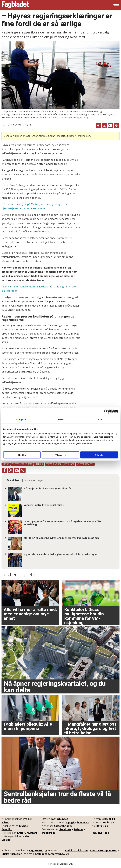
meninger (69, 464)
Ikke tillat (22, 455)
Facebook (65, 829)
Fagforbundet (59, 819)
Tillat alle (99, 455)
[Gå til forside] (15, 5)
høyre (6, 464)
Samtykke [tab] (21, 419)
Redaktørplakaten (76, 850)
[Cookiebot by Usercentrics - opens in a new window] (106, 411)
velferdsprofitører (22, 464)
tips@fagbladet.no (78, 822)
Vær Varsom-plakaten (104, 850)
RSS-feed (104, 833)
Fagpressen (36, 850)
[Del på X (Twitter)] (104, 126)
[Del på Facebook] (98, 126)
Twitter (78, 829)
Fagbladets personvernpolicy (51, 854)
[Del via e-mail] (110, 126)
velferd (39, 464)
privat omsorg (54, 464)
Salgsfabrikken (63, 826)
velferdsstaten (85, 464)
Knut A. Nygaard (27, 833)
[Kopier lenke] (116, 126)
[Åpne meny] (116, 5)
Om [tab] (100, 419)
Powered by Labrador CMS (61, 864)
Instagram (48, 833)
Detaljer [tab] (61, 419)
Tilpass (61, 455)
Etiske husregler (12, 854)
